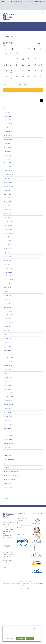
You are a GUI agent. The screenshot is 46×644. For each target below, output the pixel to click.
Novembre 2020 (8, 362)
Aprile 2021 (7, 342)
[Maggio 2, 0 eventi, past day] (29, 55)
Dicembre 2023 (8, 221)
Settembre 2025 (8, 139)
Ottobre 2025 (8, 136)
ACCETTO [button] (20, 638)
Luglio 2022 (7, 288)
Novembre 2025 (8, 132)
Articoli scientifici (9, 460)
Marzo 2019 (7, 424)
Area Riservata (29, 2)
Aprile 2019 (7, 420)
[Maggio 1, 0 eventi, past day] (23, 55)
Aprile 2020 (7, 381)
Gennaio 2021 (8, 354)
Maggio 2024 (8, 202)
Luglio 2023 (7, 241)
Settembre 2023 (8, 233)
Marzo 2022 (7, 303)
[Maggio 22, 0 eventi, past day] (23, 72)
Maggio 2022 (8, 295)
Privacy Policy (40, 582)
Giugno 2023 (8, 245)
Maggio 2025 (8, 155)
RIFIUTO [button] (30, 638)
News (5, 491)
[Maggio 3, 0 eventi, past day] (35, 55)
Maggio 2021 (8, 338)
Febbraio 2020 (8, 389)
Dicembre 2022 (8, 268)
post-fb (6, 499)
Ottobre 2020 (8, 366)
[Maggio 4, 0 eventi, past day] (41, 55)
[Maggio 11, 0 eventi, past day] (41, 61)
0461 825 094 (23, 527)
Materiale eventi (8, 487)
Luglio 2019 (7, 412)
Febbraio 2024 (8, 214)
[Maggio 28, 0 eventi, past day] (17, 78)
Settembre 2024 (8, 186)
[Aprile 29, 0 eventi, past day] (11, 55)
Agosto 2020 (7, 370)
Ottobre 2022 (8, 276)
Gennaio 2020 (8, 393)
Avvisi (5, 464)
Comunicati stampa (9, 479)
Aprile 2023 (7, 253)
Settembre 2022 (8, 280)
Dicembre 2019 (8, 397)
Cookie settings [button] (9, 638)
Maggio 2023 (8, 249)
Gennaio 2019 (8, 432)
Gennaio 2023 (8, 264)
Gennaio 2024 (8, 217)
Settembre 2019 (8, 405)
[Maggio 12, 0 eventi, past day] (5, 66)
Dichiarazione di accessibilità (30, 584)
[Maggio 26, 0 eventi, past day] (5, 78)
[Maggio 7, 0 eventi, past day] (17, 61)
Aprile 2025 (7, 159)
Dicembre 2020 (8, 358)
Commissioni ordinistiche (11, 475)
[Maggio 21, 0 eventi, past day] (17, 72)
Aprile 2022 (7, 299)
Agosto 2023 (7, 237)
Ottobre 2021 (8, 319)
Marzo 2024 (7, 210)
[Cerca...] (21, 100)
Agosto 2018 (7, 448)
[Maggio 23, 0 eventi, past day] (29, 72)
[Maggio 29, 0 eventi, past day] (23, 78)
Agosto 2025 (7, 143)
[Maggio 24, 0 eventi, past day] (35, 72)
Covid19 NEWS (8, 483)
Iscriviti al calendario (23, 90)
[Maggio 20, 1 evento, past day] (11, 72)
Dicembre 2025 (8, 128)
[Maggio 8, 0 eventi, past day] (23, 61)
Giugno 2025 (8, 151)
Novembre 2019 (8, 401)
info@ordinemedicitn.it (18, 2)
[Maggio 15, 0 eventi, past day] (23, 66)
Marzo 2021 (7, 346)
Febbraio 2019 (8, 428)
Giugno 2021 (8, 334)
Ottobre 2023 (8, 229)
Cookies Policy (7, 584)
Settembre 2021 (8, 323)
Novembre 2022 (8, 272)
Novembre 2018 (8, 436)
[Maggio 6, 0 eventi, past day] (11, 61)
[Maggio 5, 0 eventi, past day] (5, 61)
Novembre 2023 (8, 225)
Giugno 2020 (8, 373)
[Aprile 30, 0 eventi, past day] (17, 55)
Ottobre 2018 (8, 440)
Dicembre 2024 (8, 175)
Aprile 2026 (7, 112)
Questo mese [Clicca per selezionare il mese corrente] (23, 84)
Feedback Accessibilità (17, 584)
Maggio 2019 (8, 416)
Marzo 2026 (7, 116)
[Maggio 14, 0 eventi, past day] (17, 66)
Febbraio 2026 (8, 120)
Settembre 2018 (8, 444)
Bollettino (6, 467)
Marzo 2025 (7, 163)
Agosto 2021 (7, 327)
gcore (23, 585)
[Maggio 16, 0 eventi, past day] (29, 66)
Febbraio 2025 (8, 167)
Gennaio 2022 (8, 311)
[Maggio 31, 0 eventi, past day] (35, 78)
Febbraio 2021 (8, 350)
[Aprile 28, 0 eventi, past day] (5, 55)
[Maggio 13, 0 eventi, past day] (11, 66)
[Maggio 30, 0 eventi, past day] (29, 78)
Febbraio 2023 (8, 260)
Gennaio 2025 (8, 171)
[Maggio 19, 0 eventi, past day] (5, 72)
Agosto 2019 (7, 409)
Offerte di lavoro (8, 495)
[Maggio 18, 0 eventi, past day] (41, 66)
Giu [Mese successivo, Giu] (41, 84)
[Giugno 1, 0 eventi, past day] (41, 78)
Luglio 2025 (7, 147)
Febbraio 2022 (8, 307)
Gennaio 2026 (8, 124)
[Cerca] (42, 100)
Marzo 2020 (7, 385)
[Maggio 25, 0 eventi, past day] (41, 72)
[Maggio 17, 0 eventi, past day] (35, 66)
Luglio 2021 (7, 331)
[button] (20, 45)
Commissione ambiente (11, 471)
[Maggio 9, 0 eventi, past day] (29, 61)
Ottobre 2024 (8, 182)
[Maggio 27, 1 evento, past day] (11, 78)
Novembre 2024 (8, 178)
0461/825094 (6, 2)
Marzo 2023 (7, 256)
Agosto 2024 (7, 190)
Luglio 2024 (7, 194)
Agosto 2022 (7, 284)
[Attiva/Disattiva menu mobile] (43, 13)
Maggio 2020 (8, 377)
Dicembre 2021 (8, 315)
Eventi (4, 39)
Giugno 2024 (8, 198)
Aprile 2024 (7, 206)
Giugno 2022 (8, 292)
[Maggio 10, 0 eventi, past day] (35, 61)
